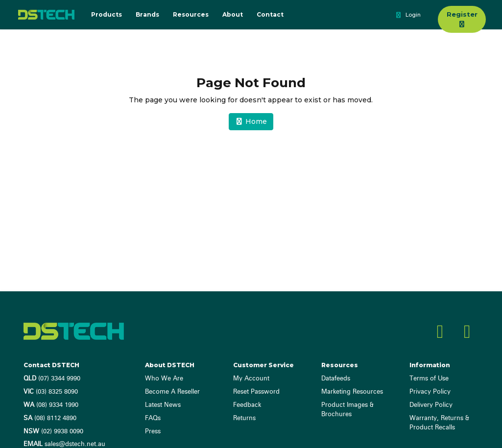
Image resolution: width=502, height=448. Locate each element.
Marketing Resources (352, 392)
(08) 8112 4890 (50, 418)
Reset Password (256, 392)
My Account (251, 379)
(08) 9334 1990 (51, 405)
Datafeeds (336, 379)
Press (153, 432)
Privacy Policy (430, 392)
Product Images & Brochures (347, 410)
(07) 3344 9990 (52, 379)
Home (251, 121)
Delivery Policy (431, 405)
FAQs (153, 418)
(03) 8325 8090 (51, 392)
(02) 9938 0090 (53, 432)
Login (408, 15)
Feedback (247, 405)
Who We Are (164, 379)
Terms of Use (429, 379)
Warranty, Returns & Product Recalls (439, 423)
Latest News (163, 405)
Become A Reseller (172, 392)
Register (462, 19)
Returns (244, 418)
